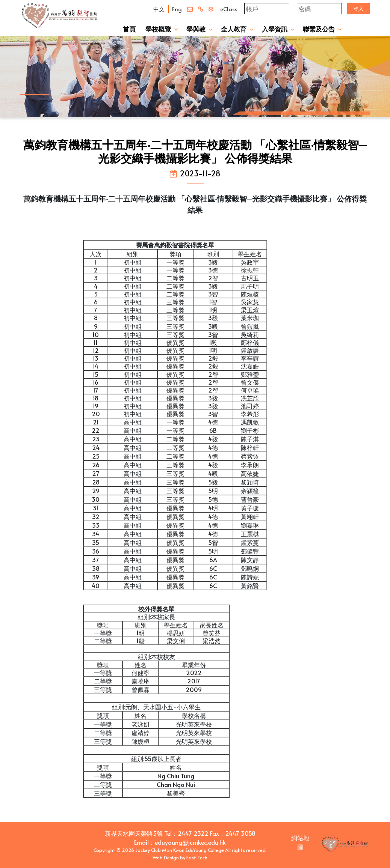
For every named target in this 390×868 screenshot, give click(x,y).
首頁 (129, 29)
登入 (358, 9)
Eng (177, 9)
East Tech (197, 857)
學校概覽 (158, 29)
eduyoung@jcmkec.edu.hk (190, 842)
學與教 (196, 29)
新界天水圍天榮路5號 (134, 833)
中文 (159, 9)
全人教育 (234, 29)
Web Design (166, 857)
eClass (229, 9)
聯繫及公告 (319, 29)
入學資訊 (275, 29)
